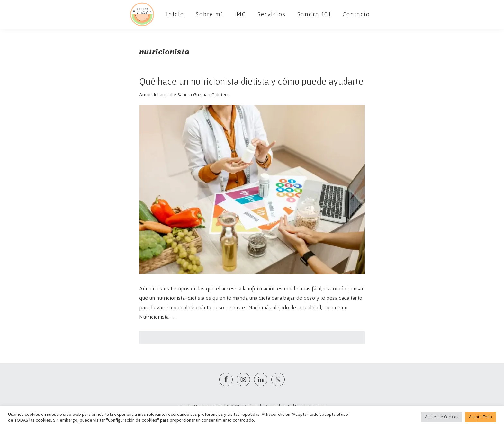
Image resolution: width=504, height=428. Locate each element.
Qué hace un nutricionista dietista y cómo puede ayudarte (251, 81)
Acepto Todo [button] (481, 417)
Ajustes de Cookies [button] (441, 417)
